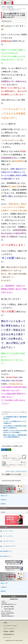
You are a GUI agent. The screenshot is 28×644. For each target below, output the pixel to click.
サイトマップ (7, 637)
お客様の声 (4, 500)
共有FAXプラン (7, 556)
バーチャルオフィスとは (10, 626)
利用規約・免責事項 (9, 631)
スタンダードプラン (9, 541)
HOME (4, 7)
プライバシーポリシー (9, 629)
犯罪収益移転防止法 (9, 634)
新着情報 (11, 7)
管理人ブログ (4, 496)
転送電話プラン (7, 551)
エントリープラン (8, 531)
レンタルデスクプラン (9, 546)
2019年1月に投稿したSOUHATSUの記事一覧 (16, 471)
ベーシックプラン (8, 536)
